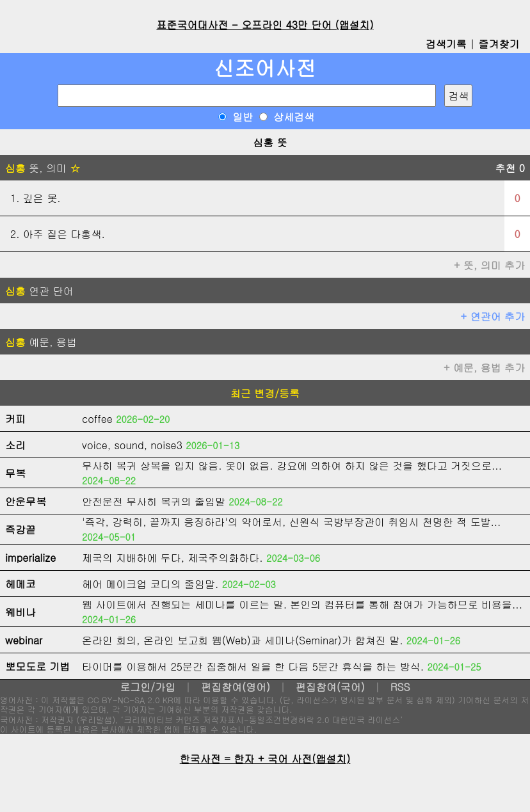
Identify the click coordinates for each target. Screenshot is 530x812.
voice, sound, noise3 (132, 445)
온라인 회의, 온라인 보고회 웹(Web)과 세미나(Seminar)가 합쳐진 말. (243, 640)
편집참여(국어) (330, 687)
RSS (400, 687)
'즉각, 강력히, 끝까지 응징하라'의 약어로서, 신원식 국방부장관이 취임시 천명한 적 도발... (291, 522)
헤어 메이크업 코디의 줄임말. (150, 584)
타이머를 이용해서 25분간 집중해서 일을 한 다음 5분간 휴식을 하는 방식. (253, 666)
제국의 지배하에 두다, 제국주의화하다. (173, 558)
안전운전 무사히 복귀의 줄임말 (154, 501)
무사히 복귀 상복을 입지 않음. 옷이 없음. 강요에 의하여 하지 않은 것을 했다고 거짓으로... (292, 466)
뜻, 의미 (43, 168)
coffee (97, 419)
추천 (510, 168)
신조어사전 (265, 68)
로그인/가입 (148, 687)
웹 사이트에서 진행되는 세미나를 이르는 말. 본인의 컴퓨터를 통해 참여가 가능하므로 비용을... (302, 604)
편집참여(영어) (236, 687)
